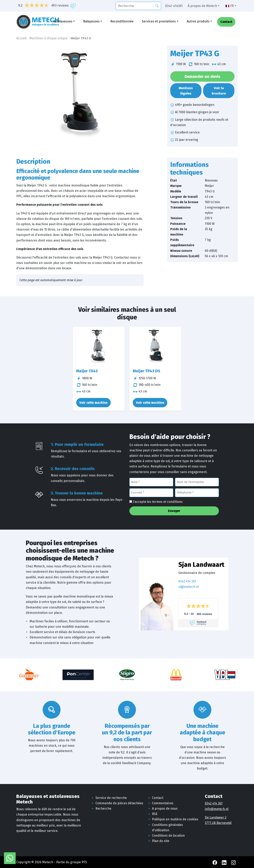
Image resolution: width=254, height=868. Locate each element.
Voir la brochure (219, 91)
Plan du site (161, 841)
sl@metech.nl (189, 587)
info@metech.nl (217, 809)
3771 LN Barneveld (218, 823)
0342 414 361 (187, 581)
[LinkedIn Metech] (225, 862)
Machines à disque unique (49, 38)
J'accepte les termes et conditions (158, 502)
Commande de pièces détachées (119, 803)
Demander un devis (202, 76)
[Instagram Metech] (233, 862)
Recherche (103, 809)
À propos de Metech (202, 6)
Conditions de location (168, 836)
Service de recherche (111, 798)
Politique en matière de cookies (175, 819)
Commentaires (163, 803)
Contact (226, 22)
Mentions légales (186, 91)
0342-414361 (174, 6)
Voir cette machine (93, 403)
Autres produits (198, 21)
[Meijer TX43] (99, 346)
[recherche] (138, 6)
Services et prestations (159, 21)
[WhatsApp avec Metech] (10, 858)
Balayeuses (91, 21)
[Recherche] (157, 6)
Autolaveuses (63, 21)
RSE (155, 814)
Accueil (21, 38)
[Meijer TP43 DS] (155, 346)
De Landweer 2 (216, 817)
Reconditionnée (122, 21)
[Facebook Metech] (215, 862)
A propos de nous (165, 809)
